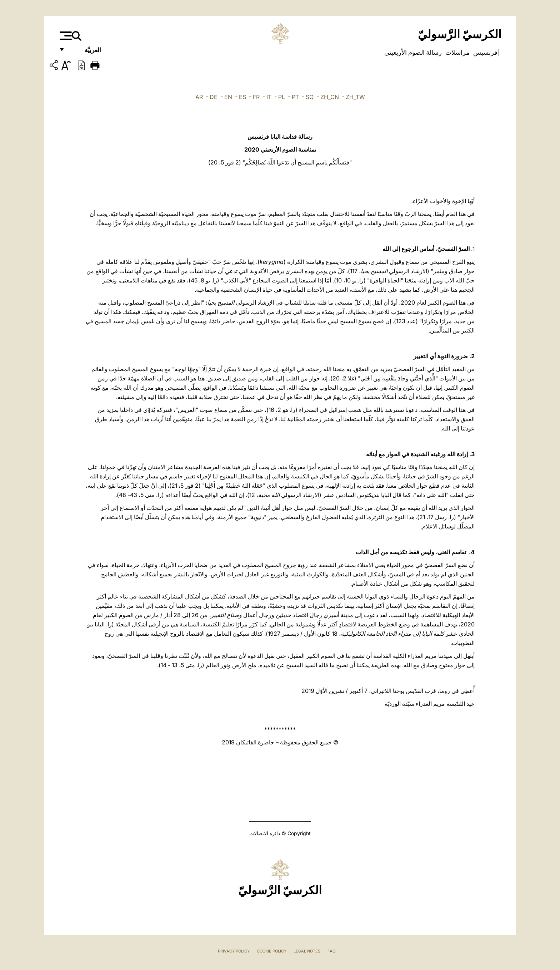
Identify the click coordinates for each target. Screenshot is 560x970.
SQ (310, 97)
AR (199, 97)
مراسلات (457, 53)
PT (295, 97)
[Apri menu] (65, 36)
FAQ (331, 951)
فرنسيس (485, 53)
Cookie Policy (272, 951)
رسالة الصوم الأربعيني (413, 53)
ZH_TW (355, 97)
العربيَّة (85, 53)
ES (242, 97)
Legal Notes (307, 951)
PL (282, 97)
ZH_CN (330, 97)
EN (228, 97)
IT (269, 97)
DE (214, 97)
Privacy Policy (234, 951)
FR (256, 97)
